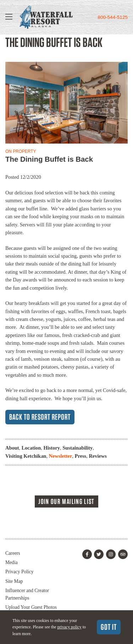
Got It (109, 627)
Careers (13, 553)
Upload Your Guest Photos (31, 607)
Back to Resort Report (40, 417)
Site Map (14, 581)
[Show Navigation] (9, 17)
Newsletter (61, 456)
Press (81, 456)
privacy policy (69, 627)
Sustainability (77, 448)
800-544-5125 (113, 17)
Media (12, 562)
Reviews (98, 456)
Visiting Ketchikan (26, 456)
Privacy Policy (20, 572)
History (52, 448)
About (12, 448)
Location (31, 448)
